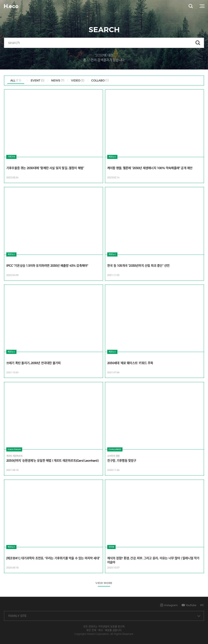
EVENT (37, 80)
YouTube (189, 605)
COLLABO (100, 80)
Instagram (169, 605)
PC (202, 605)
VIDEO (78, 80)
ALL (16, 80)
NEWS (58, 80)
